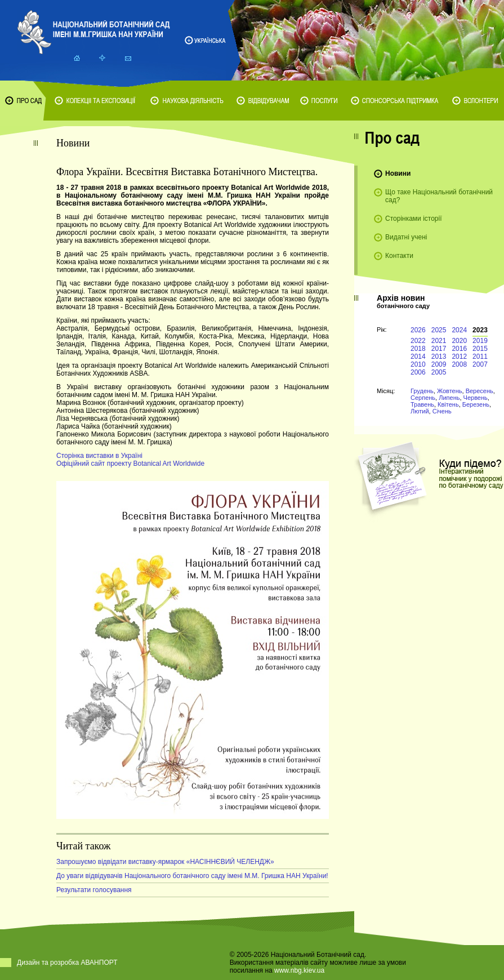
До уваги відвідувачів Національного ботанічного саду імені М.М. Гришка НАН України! (192, 876)
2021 (439, 341)
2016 (459, 349)
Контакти (399, 256)
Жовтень (450, 391)
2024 (459, 330)
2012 (459, 357)
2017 (439, 349)
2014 (418, 357)
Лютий (420, 411)
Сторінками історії (414, 219)
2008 (459, 364)
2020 (459, 341)
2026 (418, 330)
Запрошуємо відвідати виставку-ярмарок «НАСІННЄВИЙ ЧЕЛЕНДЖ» (165, 862)
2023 (480, 330)
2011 (480, 357)
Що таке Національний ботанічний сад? (439, 196)
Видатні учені (406, 237)
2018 (418, 349)
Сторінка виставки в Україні (99, 456)
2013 (439, 357)
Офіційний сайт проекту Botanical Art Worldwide (130, 464)
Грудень (422, 391)
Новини (398, 173)
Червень (476, 398)
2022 (418, 341)
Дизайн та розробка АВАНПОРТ (67, 963)
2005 (439, 372)
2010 (418, 364)
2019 (480, 341)
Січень (442, 411)
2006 (418, 372)
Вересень (480, 391)
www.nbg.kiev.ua (299, 970)
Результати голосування (94, 890)
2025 (439, 330)
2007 (480, 364)
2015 (480, 349)
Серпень (423, 398)
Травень (422, 404)
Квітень (448, 404)
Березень (476, 404)
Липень (449, 398)
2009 (439, 364)
